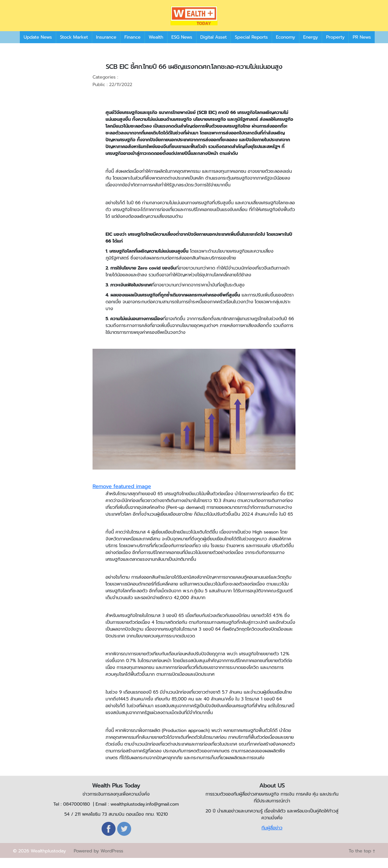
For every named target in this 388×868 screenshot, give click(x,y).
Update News (38, 47)
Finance (132, 47)
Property (335, 47)
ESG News (182, 47)
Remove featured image (122, 496)
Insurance (106, 47)
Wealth (156, 47)
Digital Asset (213, 47)
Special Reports (251, 47)
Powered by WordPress (98, 861)
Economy (286, 47)
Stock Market (74, 47)
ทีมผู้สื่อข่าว (272, 838)
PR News (362, 47)
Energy (311, 47)
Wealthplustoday (48, 861)
